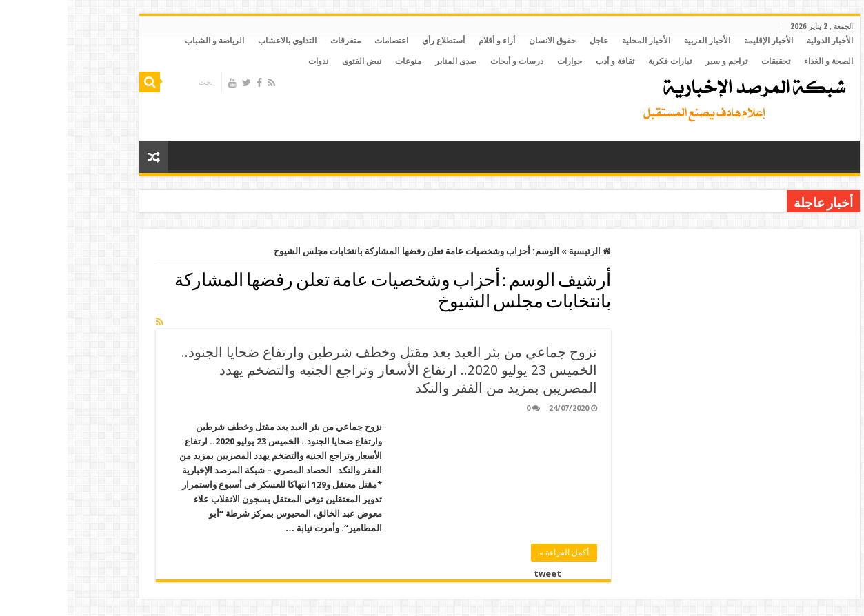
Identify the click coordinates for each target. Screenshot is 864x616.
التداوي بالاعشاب (220, 41)
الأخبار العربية (640, 41)
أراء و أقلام (429, 41)
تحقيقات (708, 61)
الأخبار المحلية (579, 41)
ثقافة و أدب (547, 61)
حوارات (502, 61)
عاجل (531, 41)
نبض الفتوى (294, 61)
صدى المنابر (388, 61)
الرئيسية (522, 251)
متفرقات (278, 41)
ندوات (251, 61)
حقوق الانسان (485, 41)
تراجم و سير (659, 61)
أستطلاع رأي (376, 41)
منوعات (341, 61)
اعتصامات (324, 41)
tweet (480, 574)
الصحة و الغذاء (761, 61)
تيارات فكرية (602, 61)
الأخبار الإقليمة (701, 41)
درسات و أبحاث (449, 61)
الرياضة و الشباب (147, 41)
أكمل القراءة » (496, 553)
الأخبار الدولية (762, 41)
